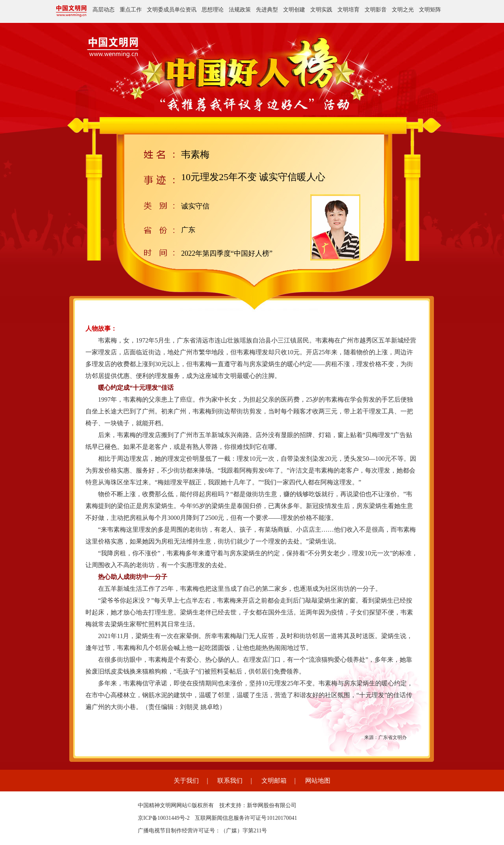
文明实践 (321, 10)
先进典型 (267, 10)
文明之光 (403, 10)
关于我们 (186, 781)
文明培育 (348, 10)
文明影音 (376, 10)
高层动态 (104, 10)
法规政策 (240, 10)
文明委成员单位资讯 (172, 10)
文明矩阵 (430, 10)
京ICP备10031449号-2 (164, 818)
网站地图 (318, 781)
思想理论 (213, 10)
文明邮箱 (274, 781)
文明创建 (294, 10)
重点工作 (131, 10)
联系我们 (230, 781)
